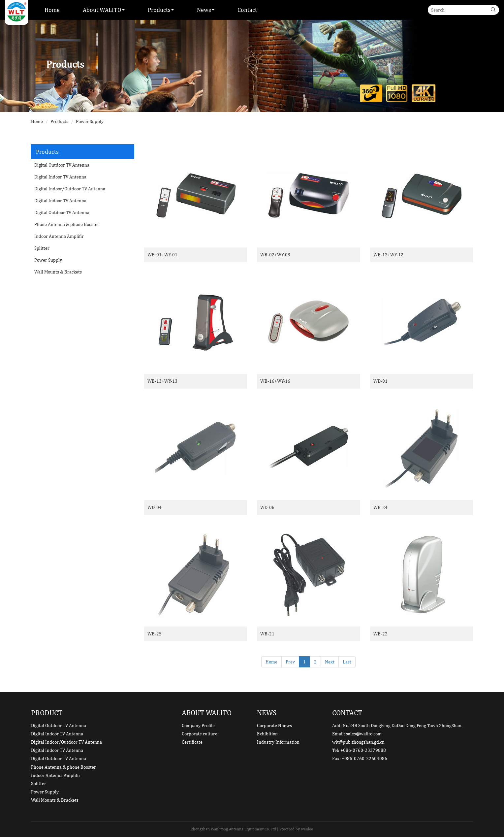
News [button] (206, 10)
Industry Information (278, 742)
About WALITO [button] (104, 10)
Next (330, 662)
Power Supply (90, 121)
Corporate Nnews (274, 725)
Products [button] (161, 10)
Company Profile (198, 725)
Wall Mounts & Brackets (58, 272)
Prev (290, 662)
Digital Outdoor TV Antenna (62, 165)
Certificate (192, 742)
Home (52, 10)
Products (59, 121)
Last (347, 662)
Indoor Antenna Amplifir (59, 236)
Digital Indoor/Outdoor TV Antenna (70, 189)
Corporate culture (200, 734)
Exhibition (267, 734)
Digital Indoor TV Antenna (60, 177)
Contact (247, 10)
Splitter (42, 248)
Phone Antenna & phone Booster (67, 224)
